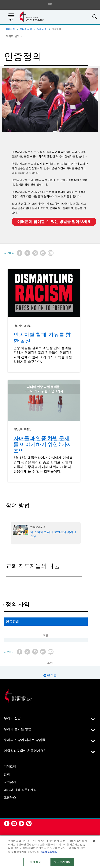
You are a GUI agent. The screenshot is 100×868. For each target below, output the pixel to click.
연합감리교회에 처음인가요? (24, 751)
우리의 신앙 (12, 718)
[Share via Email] (51, 253)
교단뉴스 (10, 798)
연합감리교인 (38, 527)
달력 (7, 775)
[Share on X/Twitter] (27, 253)
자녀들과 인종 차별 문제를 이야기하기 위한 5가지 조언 (43, 444)
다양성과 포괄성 (22, 325)
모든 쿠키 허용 (62, 862)
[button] (95, 17)
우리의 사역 (26, 29)
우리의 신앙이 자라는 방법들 (24, 740)
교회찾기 (10, 782)
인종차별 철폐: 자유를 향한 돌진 (42, 337)
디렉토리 (10, 767)
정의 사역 (42, 29)
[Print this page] (43, 253)
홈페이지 (10, 29)
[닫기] (94, 841)
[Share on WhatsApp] (35, 253)
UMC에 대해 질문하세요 (20, 790)
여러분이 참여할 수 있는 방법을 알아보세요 (54, 222)
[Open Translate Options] (14, 36)
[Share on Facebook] (20, 253)
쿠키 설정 (35, 862)
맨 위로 (50, 676)
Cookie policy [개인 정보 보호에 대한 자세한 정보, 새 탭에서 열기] (49, 852)
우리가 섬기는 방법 (18, 729)
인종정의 (13, 621)
